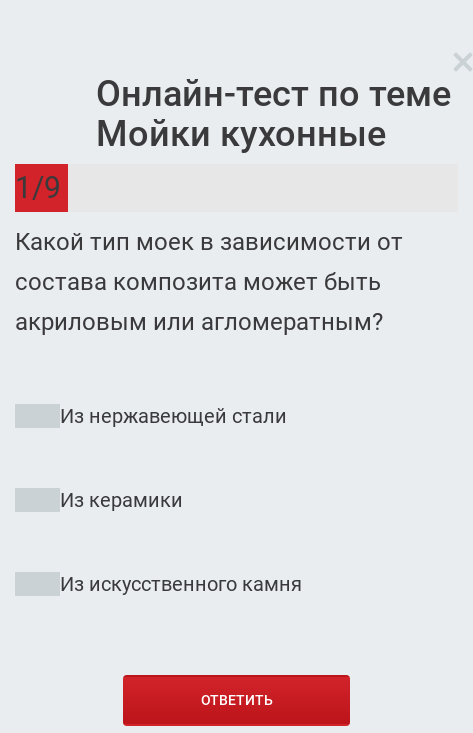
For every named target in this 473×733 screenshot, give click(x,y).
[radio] (236, 509)
